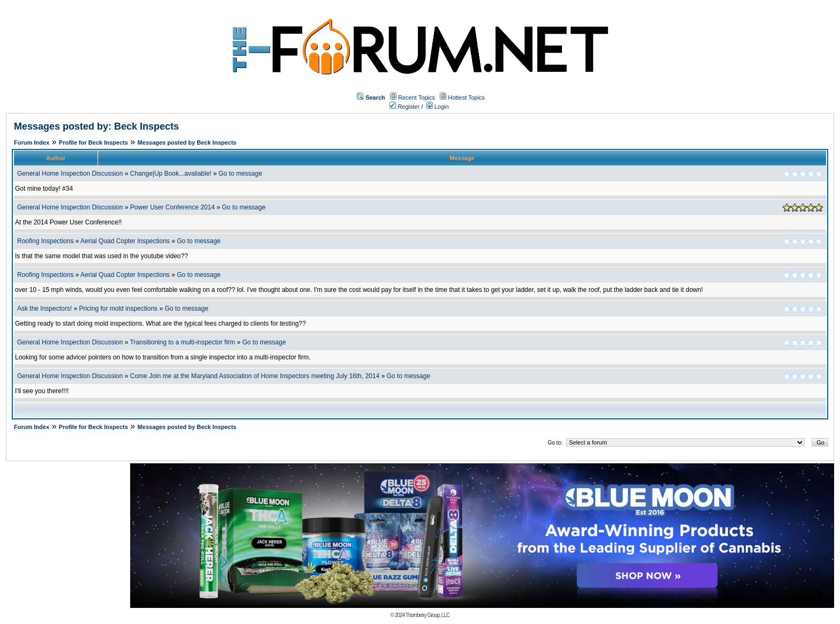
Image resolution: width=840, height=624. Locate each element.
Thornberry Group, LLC (427, 615)
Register (404, 107)
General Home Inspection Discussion (70, 174)
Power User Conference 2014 (172, 207)
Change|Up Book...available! (171, 174)
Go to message (240, 174)
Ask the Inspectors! (44, 309)
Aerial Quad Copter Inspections (125, 241)
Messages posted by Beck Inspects (187, 142)
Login (438, 107)
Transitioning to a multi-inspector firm (183, 342)
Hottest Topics (466, 97)
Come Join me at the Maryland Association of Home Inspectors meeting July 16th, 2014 (255, 376)
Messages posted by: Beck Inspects (96, 126)
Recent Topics (417, 97)
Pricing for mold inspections (118, 309)
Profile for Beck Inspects (93, 142)
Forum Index (32, 142)
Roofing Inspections (45, 241)
